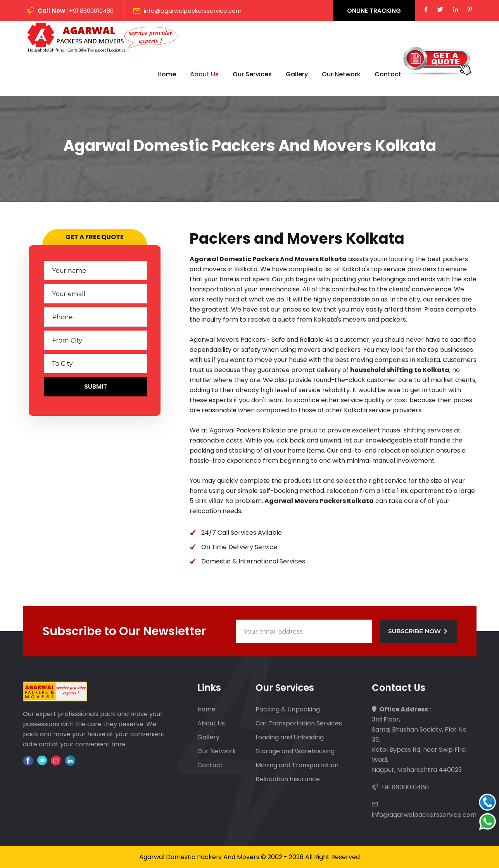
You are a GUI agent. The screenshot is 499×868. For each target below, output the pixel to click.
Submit (96, 387)
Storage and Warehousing (295, 751)
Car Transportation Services (299, 723)
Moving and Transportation (297, 765)
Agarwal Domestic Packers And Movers (199, 857)
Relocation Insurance (288, 779)
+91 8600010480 (91, 11)
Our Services (252, 74)
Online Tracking (374, 11)
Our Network (341, 74)
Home (167, 74)
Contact (388, 74)
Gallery (297, 74)
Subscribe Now (418, 631)
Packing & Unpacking (288, 709)
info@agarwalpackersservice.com (193, 11)
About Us (204, 74)
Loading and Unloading (290, 737)
